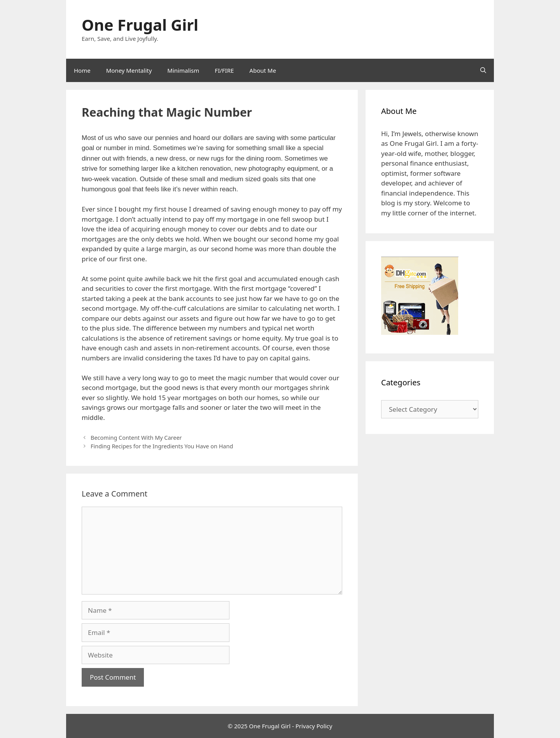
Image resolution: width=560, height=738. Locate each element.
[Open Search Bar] (483, 70)
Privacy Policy (314, 726)
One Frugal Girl (140, 25)
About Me (263, 70)
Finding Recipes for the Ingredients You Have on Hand (162, 446)
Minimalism (183, 70)
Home (82, 70)
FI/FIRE (224, 70)
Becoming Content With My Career (136, 438)
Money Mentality (129, 70)
